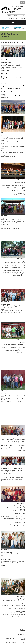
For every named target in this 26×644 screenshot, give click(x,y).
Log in (23, 3)
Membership (13, 18)
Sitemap (22, 18)
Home (2, 27)
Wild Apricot (14, 642)
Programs (8, 27)
